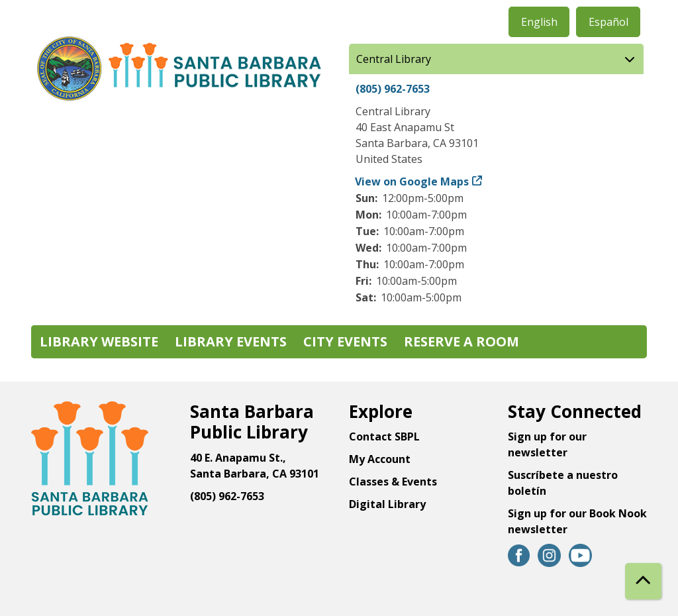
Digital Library (387, 504)
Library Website (99, 341)
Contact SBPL (384, 436)
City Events (345, 341)
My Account (380, 459)
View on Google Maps (412, 181)
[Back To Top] (643, 581)
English (539, 22)
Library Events (231, 341)
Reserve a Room (461, 341)
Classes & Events (393, 482)
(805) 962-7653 (393, 89)
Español (608, 22)
